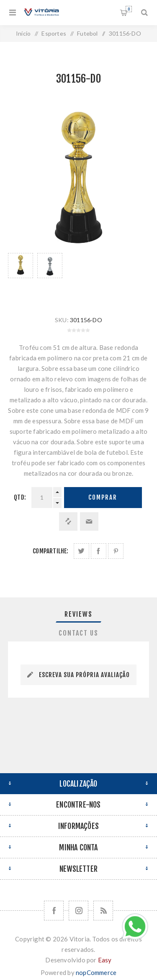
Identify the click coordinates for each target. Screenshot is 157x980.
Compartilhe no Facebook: (99, 551)
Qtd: (20, 497)
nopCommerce (96, 972)
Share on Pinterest (116, 551)
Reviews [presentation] (78, 614)
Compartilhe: (50, 551)
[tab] (79, 614)
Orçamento (129, 9)
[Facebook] (54, 911)
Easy (105, 960)
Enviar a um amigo (89, 521)
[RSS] (103, 911)
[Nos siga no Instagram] (78, 911)
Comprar (103, 497)
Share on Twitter (81, 551)
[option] (21, 276)
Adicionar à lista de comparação (68, 521)
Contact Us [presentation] (78, 633)
